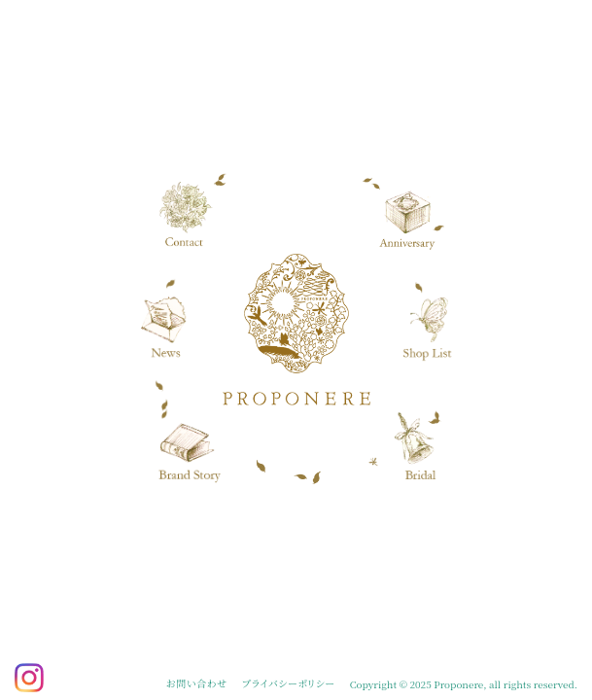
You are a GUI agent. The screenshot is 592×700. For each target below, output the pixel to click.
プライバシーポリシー (289, 683)
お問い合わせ (196, 683)
